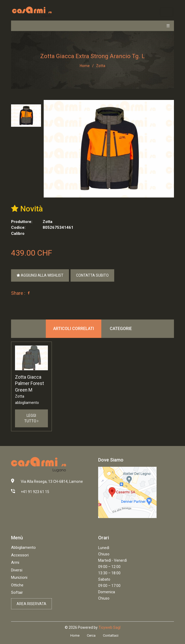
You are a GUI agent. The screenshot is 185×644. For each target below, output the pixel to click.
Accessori (20, 555)
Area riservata (31, 604)
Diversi (17, 570)
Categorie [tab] (121, 329)
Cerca (91, 635)
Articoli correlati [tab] (74, 329)
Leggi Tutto (31, 418)
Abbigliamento (23, 547)
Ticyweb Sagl (109, 627)
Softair (17, 592)
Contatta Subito (92, 275)
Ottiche (17, 585)
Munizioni (19, 577)
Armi (15, 562)
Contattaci (111, 635)
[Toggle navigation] (166, 12)
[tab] (26, 116)
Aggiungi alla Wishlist (40, 275)
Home (85, 66)
